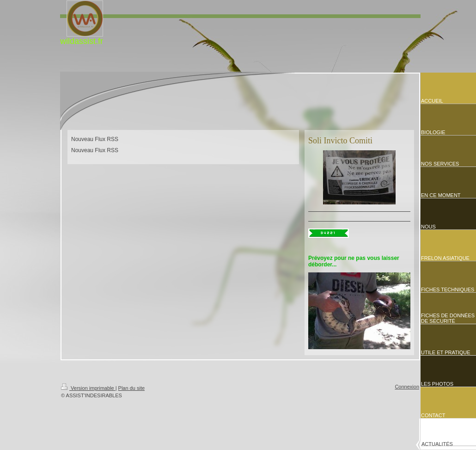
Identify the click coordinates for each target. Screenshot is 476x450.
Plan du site (131, 388)
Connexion (407, 387)
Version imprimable (88, 388)
